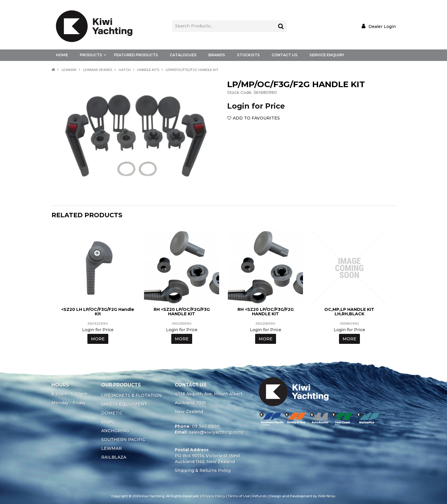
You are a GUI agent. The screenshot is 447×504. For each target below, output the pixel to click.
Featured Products (136, 55)
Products (91, 55)
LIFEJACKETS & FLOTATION (132, 395)
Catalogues (183, 55)
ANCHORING (115, 431)
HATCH (125, 70)
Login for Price (256, 106)
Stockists (248, 55)
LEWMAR (69, 70)
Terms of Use (239, 496)
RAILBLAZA (114, 457)
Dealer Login (382, 26)
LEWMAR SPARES (98, 70)
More (98, 339)
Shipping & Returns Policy (203, 470)
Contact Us (285, 55)
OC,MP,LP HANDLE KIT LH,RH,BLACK (349, 312)
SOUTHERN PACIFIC (123, 440)
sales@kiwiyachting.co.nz (216, 432)
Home (62, 55)
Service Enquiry (327, 55)
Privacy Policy (213, 496)
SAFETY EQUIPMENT (124, 404)
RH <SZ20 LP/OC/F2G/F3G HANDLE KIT (182, 312)
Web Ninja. (327, 496)
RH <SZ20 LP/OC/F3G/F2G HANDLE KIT (266, 312)
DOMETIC (112, 413)
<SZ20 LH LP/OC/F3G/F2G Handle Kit (98, 312)
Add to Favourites (256, 118)
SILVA (107, 422)
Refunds (259, 496)
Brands (217, 55)
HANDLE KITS (148, 70)
